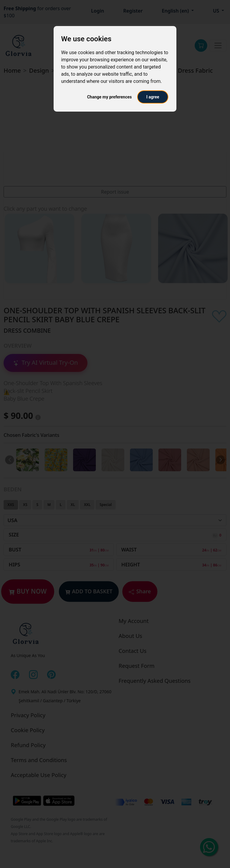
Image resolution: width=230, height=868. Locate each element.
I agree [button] (153, 97)
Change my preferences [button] (109, 97)
